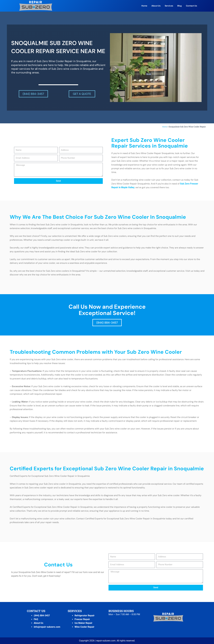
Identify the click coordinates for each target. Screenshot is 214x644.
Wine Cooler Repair (84, 627)
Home (144, 6)
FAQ (36, 619)
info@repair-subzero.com (47, 627)
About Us (156, 6)
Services (169, 6)
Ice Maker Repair (83, 623)
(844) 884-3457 (42, 615)
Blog (180, 6)
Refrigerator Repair (85, 615)
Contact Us (191, 6)
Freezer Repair (82, 619)
